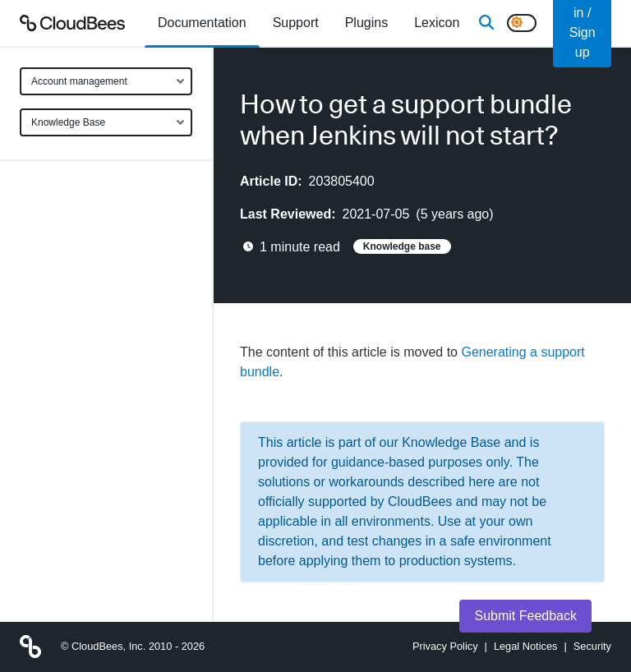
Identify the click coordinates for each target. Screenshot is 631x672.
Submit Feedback (525, 616)
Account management (79, 81)
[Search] (486, 23)
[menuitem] (202, 23)
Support (296, 23)
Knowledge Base (68, 122)
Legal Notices (526, 646)
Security (592, 646)
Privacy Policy (445, 646)
